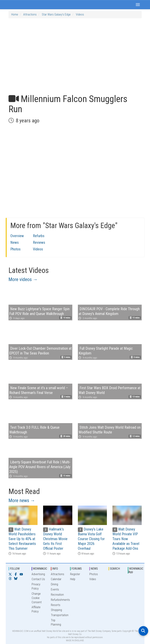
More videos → (23, 279)
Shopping (56, 610)
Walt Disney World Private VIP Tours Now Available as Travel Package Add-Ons (126, 539)
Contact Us (38, 579)
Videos (80, 14)
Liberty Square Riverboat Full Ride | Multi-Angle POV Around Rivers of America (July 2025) (40, 467)
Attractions (30, 14)
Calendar (56, 579)
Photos (15, 249)
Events (55, 589)
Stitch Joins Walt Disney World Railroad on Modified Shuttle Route (110, 430)
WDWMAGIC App (136, 570)
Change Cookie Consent (37, 598)
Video (93, 579)
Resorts (56, 605)
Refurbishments (60, 600)
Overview (17, 236)
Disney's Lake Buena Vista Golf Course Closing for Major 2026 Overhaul (91, 539)
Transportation (60, 615)
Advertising (38, 574)
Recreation (57, 595)
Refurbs (39, 236)
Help (73, 579)
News (15, 242)
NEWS (94, 569)
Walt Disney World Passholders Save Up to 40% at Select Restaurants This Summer (22, 539)
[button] (138, 5)
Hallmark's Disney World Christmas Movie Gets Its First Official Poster (55, 539)
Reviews (39, 242)
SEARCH (115, 569)
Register (75, 574)
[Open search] (143, 631)
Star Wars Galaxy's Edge (56, 14)
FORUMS (77, 569)
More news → (22, 500)
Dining (54, 584)
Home (15, 14)
